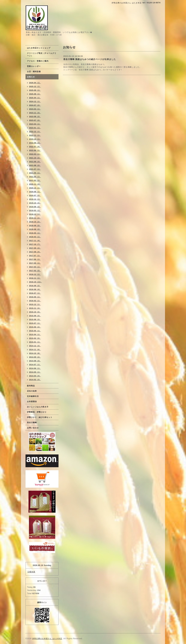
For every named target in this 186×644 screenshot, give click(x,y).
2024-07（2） (35, 105)
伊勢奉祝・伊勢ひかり (37, 412)
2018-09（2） (35, 225)
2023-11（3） (35, 113)
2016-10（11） (36, 282)
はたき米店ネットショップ (39, 48)
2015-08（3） (35, 319)
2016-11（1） (35, 278)
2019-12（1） (35, 199)
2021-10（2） (35, 158)
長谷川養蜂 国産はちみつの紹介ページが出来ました (90, 59)
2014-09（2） (35, 357)
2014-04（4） (35, 376)
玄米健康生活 (33, 396)
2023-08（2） (35, 117)
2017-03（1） (35, 267)
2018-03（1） (35, 237)
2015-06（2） (35, 327)
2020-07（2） (35, 195)
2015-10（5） (35, 312)
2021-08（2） (35, 165)
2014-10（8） (35, 353)
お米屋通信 (32, 402)
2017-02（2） (35, 271)
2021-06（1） (35, 173)
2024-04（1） (35, 109)
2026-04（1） (35, 83)
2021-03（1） (35, 180)
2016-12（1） (35, 274)
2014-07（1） (35, 365)
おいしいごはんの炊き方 (38, 407)
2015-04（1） (35, 334)
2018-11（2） (35, 218)
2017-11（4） (35, 241)
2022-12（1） (35, 132)
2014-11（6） (35, 350)
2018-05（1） (35, 233)
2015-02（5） (35, 338)
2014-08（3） (35, 361)
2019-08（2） (35, 207)
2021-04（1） (35, 177)
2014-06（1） (35, 368)
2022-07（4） (35, 147)
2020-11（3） (35, 184)
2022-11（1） (35, 135)
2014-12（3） (35, 346)
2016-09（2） (35, 286)
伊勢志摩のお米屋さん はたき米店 (47, 639)
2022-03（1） (35, 154)
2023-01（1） (35, 128)
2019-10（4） (35, 203)
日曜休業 (31, 572)
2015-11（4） (35, 308)
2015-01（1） (35, 342)
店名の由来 (32, 391)
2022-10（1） (35, 139)
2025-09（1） (35, 90)
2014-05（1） (35, 372)
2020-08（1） (35, 192)
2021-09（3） (35, 162)
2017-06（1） (35, 259)
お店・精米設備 (34, 72)
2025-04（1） (35, 98)
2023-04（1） (35, 124)
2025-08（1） (35, 94)
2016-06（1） (35, 297)
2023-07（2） (35, 120)
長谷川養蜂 (32, 423)
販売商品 (31, 386)
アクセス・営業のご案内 (38, 61)
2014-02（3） (35, 380)
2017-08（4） (35, 252)
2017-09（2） (35, 248)
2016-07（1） (35, 293)
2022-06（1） (35, 150)
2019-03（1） (35, 210)
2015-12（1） (35, 304)
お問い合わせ (33, 428)
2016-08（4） (35, 289)
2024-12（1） (35, 101)
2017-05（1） (35, 263)
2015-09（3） (35, 316)
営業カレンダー (34, 66)
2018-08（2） (35, 229)
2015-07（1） (35, 323)
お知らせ (31, 77)
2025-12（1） (35, 86)
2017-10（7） (35, 244)
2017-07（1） (35, 256)
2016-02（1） (35, 301)
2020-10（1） (35, 188)
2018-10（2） (35, 222)
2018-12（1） (35, 214)
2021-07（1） (35, 169)
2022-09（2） (35, 143)
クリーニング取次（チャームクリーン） (42, 54)
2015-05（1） (35, 331)
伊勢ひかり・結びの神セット (40, 417)
